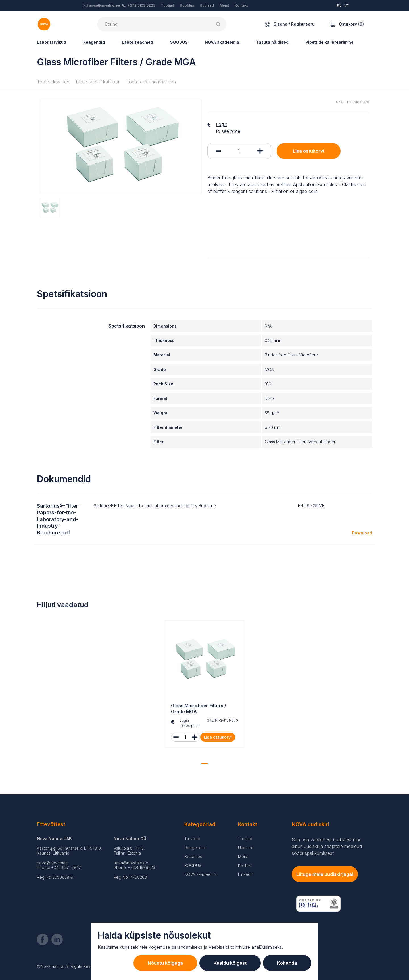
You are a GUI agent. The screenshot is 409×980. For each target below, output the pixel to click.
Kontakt (241, 5)
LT (346, 6)
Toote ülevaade (53, 82)
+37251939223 (141, 867)
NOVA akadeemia (222, 42)
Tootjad (168, 5)
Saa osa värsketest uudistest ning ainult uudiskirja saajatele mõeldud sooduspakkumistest (327, 846)
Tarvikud (192, 839)
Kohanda (287, 963)
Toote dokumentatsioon (151, 82)
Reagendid (94, 42)
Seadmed (193, 856)
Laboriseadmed (137, 42)
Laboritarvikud (52, 42)
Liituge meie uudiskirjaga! (325, 874)
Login (222, 124)
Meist (224, 5)
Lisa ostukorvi (308, 151)
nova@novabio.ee (105, 5)
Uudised (207, 5)
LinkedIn (246, 874)
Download (362, 533)
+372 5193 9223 (141, 5)
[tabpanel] (204, 686)
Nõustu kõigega (165, 963)
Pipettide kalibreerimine (330, 42)
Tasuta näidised (272, 42)
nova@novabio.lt (53, 863)
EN (339, 6)
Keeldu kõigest (230, 963)
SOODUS (179, 42)
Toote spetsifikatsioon (98, 82)
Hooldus (187, 5)
